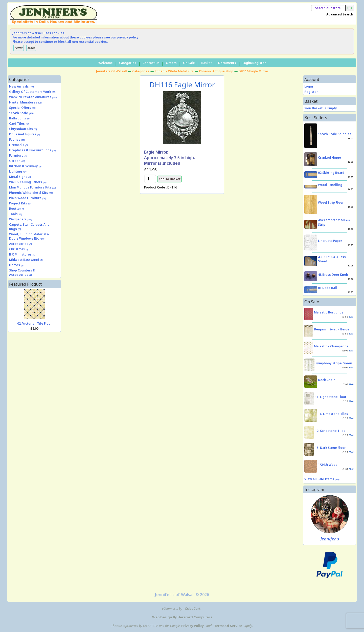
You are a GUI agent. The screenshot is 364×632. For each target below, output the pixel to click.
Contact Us (151, 63)
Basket (207, 63)
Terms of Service (228, 626)
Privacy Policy (192, 626)
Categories (128, 63)
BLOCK (31, 48)
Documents (227, 63)
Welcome (106, 63)
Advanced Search (340, 14)
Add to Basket (169, 179)
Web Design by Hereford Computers (182, 617)
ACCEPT (19, 48)
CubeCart (193, 608)
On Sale (189, 63)
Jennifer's (330, 539)
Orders (171, 63)
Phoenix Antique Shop (216, 71)
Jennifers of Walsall (111, 71)
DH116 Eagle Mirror (253, 71)
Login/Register (254, 63)
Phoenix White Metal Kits (174, 71)
